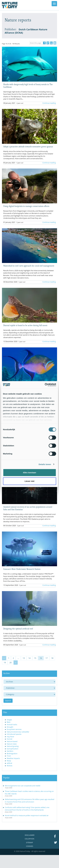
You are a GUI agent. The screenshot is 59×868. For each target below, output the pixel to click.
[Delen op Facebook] (44, 43)
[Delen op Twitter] (48, 43)
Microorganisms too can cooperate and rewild (22, 786)
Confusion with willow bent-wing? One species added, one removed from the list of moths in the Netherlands (27, 809)
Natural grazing (13, 746)
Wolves (10, 766)
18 (52, 658)
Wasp (9, 761)
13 (24, 658)
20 (11, 662)
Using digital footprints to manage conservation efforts (26, 206)
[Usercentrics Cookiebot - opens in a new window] (45, 385)
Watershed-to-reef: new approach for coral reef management (29, 266)
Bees (9, 722)
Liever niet (30, 481)
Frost (9, 756)
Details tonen (45, 464)
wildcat (9, 763)
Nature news (12, 744)
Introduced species (14, 734)
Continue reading (49, 103)
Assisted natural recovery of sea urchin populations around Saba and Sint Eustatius (28, 508)
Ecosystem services (14, 729)
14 (29, 658)
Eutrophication (13, 749)
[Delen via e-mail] (55, 43)
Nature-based (12, 741)
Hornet (10, 739)
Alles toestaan (30, 473)
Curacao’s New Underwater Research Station (22, 569)
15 (35, 658)
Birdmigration (12, 753)
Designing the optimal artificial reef (18, 628)
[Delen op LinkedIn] (51, 43)
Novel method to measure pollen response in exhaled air (27, 815)
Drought (10, 727)
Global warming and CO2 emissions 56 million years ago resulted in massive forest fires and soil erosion (30, 801)
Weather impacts (13, 758)
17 (47, 658)
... (18, 658)
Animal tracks (12, 724)
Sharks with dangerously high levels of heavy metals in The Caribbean (28, 85)
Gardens (10, 751)
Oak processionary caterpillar (18, 732)
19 (5, 662)
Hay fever (10, 737)
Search (8, 701)
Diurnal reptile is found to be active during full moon (25, 325)
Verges (9, 720)
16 (41, 658)
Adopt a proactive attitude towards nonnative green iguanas (28, 146)
